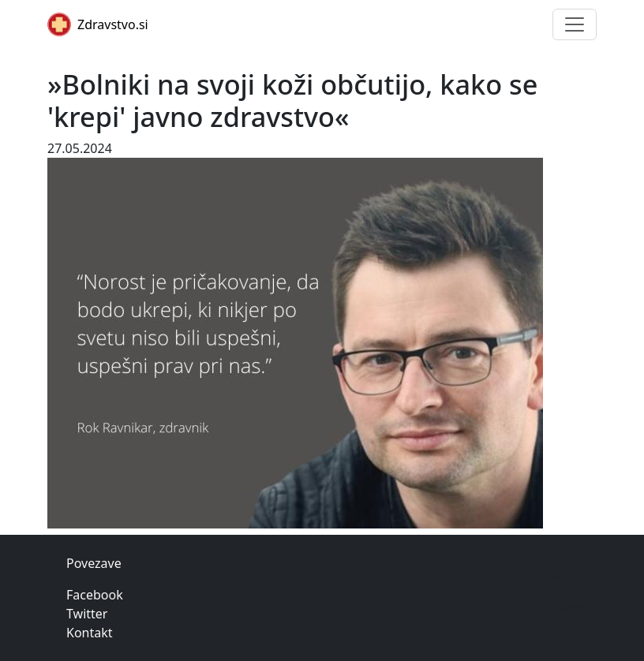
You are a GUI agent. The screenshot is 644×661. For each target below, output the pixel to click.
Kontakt (90, 633)
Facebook (95, 595)
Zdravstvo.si (98, 24)
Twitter (87, 614)
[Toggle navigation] (575, 24)
